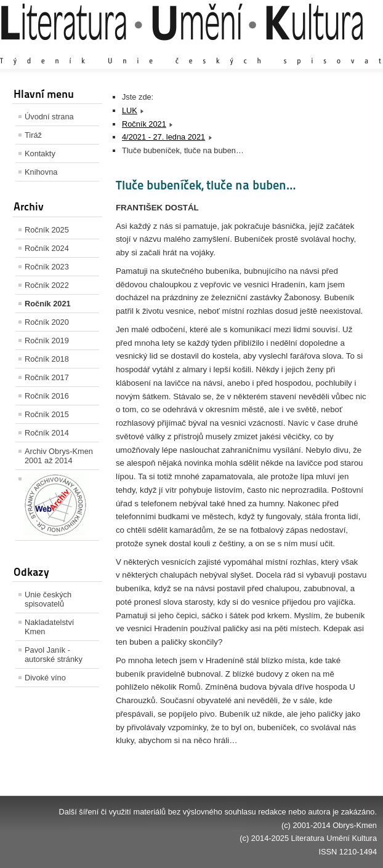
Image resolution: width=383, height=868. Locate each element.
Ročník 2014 (47, 433)
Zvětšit (269, 49)
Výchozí (304, 49)
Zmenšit (340, 49)
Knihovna (41, 172)
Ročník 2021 (48, 304)
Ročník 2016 (47, 396)
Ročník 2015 (47, 414)
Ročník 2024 (47, 248)
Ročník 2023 (47, 267)
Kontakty (40, 153)
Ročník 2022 (47, 285)
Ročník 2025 (47, 230)
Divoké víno (45, 678)
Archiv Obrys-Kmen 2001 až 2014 (59, 456)
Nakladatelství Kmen (49, 627)
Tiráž (33, 135)
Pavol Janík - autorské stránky (54, 655)
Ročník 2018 (47, 359)
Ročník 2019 (47, 340)
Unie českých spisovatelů (48, 599)
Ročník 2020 (47, 322)
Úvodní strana (49, 117)
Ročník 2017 (47, 377)
